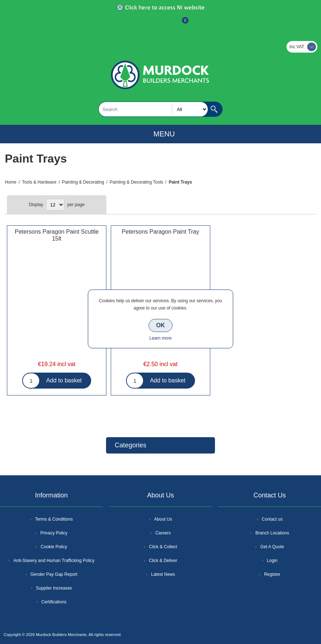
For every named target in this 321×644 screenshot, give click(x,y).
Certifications (54, 602)
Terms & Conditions (54, 519)
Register (141, 24)
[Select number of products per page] (55, 205)
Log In (160, 24)
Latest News (163, 574)
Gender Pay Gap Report (54, 574)
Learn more (160, 338)
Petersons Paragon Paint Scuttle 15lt (56, 235)
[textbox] (153, 109)
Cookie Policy (54, 547)
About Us (163, 519)
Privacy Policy (54, 533)
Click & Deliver (163, 561)
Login (272, 561)
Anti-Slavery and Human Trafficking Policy (54, 561)
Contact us (272, 519)
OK (160, 325)
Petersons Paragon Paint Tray (160, 232)
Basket (179, 24)
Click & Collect (163, 547)
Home (11, 182)
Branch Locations (272, 533)
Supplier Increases (54, 588)
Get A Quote (272, 547)
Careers (163, 533)
